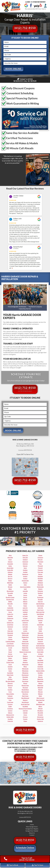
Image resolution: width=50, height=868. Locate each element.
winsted (40, 709)
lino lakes (25, 625)
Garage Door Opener (32, 831)
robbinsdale (40, 587)
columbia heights (10, 642)
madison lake (25, 633)
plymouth (40, 566)
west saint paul (40, 700)
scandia (40, 629)
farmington (10, 698)
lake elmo (25, 610)
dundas (10, 669)
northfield (25, 707)
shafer (40, 631)
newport (25, 700)
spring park (40, 650)
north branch (25, 702)
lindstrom (25, 623)
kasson (25, 597)
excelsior (10, 690)
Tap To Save (38, 865)
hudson (25, 583)
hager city (25, 556)
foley (10, 700)
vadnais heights (40, 671)
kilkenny (25, 602)
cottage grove (10, 646)
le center (25, 616)
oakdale (25, 713)
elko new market (10, 681)
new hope (25, 694)
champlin (10, 616)
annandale (10, 564)
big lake (10, 587)
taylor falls (40, 669)
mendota (25, 662)
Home (32, 825)
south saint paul (40, 646)
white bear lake (40, 704)
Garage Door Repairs (32, 829)
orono (25, 715)
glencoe (10, 713)
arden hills (10, 570)
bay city (10, 576)
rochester (40, 591)
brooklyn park (10, 600)
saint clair (40, 608)
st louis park (40, 656)
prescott (40, 568)
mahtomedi (25, 635)
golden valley (10, 717)
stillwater (40, 665)
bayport (10, 579)
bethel (10, 585)
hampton (25, 564)
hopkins (25, 576)
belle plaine (10, 583)
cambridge (10, 608)
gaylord (10, 711)
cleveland (10, 635)
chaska (10, 621)
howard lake (25, 581)
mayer (25, 654)
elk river (10, 679)
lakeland (25, 612)
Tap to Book (13, 865)
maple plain (25, 648)
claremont (10, 627)
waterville (40, 688)
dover (10, 665)
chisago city (10, 623)
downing (10, 667)
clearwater (10, 633)
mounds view (25, 686)
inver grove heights (25, 587)
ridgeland (40, 583)
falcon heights (10, 694)
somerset (40, 642)
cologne (10, 639)
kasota (25, 595)
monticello (25, 677)
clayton (10, 629)
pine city (40, 560)
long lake (25, 627)
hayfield (25, 572)
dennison (10, 660)
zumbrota (40, 721)
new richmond (25, 698)
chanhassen (10, 618)
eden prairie (10, 675)
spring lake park (40, 648)
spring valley (40, 652)
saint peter (40, 618)
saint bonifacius (40, 604)
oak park (25, 711)
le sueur (25, 618)
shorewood (40, 637)
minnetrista (25, 673)
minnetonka (25, 671)
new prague (25, 696)
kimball (25, 604)
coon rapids (10, 644)
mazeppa (25, 656)
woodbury (40, 711)
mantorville (25, 642)
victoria (40, 675)
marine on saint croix (25, 652)
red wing (40, 579)
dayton (10, 654)
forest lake (10, 702)
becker (10, 581)
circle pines (10, 625)
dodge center (10, 662)
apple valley (10, 568)
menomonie (25, 665)
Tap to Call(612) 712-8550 (19, 859)
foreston (10, 704)
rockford (40, 593)
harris (25, 568)
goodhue (10, 719)
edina (10, 677)
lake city (25, 608)
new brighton (25, 690)
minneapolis (25, 669)
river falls (40, 585)
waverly (40, 690)
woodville (40, 713)
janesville (25, 591)
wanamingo (40, 681)
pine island (40, 562)
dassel (10, 652)
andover (10, 562)
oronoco (25, 717)
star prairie (40, 662)
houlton (25, 579)
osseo (25, 721)
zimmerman (40, 717)
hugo (25, 585)
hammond (25, 562)
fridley (10, 707)
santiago (40, 621)
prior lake (40, 572)
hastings (25, 570)
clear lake (10, 631)
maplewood (25, 650)
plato (40, 564)
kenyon (25, 600)
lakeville (25, 614)
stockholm (40, 667)
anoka (10, 566)
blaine (10, 589)
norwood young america (25, 709)
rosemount (40, 597)
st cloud (40, 654)
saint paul (40, 616)
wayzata (40, 692)
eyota (10, 692)
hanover (25, 566)
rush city (40, 602)
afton (10, 556)
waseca (40, 683)
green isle (10, 721)
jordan (25, 593)
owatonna (40, 558)
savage (40, 627)
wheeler (40, 702)
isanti (25, 589)
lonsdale (25, 629)
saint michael (40, 614)
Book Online (13, 69)
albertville (10, 558)
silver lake (40, 639)
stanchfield (40, 660)
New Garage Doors (32, 827)
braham (10, 595)
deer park (10, 656)
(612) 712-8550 (25, 28)
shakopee (40, 633)
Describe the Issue (4, 61)
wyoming (40, 715)
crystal (10, 648)
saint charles (40, 606)
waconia (40, 677)
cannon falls (10, 610)
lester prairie (25, 621)
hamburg (25, 560)
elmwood (10, 686)
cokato (10, 637)
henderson (25, 574)
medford (25, 658)
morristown (25, 681)
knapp (25, 606)
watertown (40, 686)
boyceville (10, 593)
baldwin (10, 574)
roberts (40, 589)
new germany (25, 692)
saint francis (40, 610)
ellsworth (10, 683)
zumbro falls (40, 719)
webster (40, 694)
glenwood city (10, 715)
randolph (40, 576)
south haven (40, 644)
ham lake (25, 558)
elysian (10, 688)
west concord (40, 698)
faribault (10, 696)
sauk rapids (40, 625)
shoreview (40, 635)
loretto (25, 631)
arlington (10, 572)
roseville (40, 600)
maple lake (25, 646)
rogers (40, 595)
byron (10, 606)
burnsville (10, 604)
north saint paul (25, 704)
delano (10, 658)
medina (25, 660)
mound (25, 683)
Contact (32, 835)
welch (40, 696)
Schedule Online (25, 848)
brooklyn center (10, 597)
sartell (40, 623)
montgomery (25, 675)
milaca (25, 667)
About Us (32, 833)
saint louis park (40, 612)
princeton (40, 570)
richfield (40, 581)
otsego (40, 556)
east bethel (10, 673)
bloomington (10, 591)
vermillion (40, 673)
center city (10, 614)
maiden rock (25, 637)
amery (10, 560)
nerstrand (25, 688)
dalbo (10, 650)
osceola (25, 719)
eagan (10, 671)
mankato (25, 639)
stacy (40, 658)
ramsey (40, 574)
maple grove (25, 644)
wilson (40, 707)
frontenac (10, 709)
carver (10, 612)
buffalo (10, 602)
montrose (25, 679)
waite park (40, 679)
